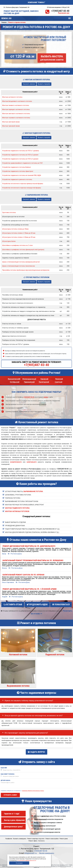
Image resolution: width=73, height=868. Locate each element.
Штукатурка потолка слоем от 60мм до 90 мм (19, 237)
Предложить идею (37, 604)
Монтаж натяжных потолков (17, 511)
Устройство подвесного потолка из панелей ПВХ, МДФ (22, 175)
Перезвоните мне (64, 13)
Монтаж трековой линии (11, 126)
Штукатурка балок (9, 241)
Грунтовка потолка (9, 212)
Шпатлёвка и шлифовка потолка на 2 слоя (17, 245)
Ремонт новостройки (52, 837)
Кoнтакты (41, 839)
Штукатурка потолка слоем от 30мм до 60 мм (19, 233)
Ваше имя (4, 766)
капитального (32, 462)
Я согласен (19, 863)
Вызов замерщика (47, 851)
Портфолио (9, 837)
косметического (16, 462)
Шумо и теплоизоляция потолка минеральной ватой (21, 262)
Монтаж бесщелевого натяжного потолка (17, 101)
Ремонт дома (64, 837)
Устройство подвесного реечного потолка (17, 179)
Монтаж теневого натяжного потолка (16, 105)
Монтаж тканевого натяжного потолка (16, 118)
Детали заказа (5, 779)
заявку (46, 397)
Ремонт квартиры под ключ (36, 837)
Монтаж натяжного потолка (12, 97)
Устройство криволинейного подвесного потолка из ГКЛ (22, 163)
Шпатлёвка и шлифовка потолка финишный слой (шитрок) (23, 250)
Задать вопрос (36, 751)
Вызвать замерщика (20, 837)
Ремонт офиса (33, 839)
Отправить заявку (10, 793)
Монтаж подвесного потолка (17, 508)
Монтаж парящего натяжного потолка (16, 109)
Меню (69, 17)
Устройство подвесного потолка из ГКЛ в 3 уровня (20, 159)
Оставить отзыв (13, 604)
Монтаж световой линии (11, 122)
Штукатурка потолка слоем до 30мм (15, 229)
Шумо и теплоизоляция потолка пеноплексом (18, 266)
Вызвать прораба (44, 84)
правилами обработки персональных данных (33, 789)
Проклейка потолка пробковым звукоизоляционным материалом (26, 270)
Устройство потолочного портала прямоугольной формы (23, 184)
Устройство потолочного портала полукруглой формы (22, 188)
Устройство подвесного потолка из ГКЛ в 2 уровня (20, 155)
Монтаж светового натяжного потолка (16, 114)
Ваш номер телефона (8, 772)
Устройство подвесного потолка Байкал (16, 167)
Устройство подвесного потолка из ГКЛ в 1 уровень (21, 151)
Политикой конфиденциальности (27, 861)
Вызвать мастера (52, 58)
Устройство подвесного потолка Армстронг (18, 171)
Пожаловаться (61, 604)
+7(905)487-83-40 (60, 11)
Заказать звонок (29, 84)
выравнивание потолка (33, 491)
